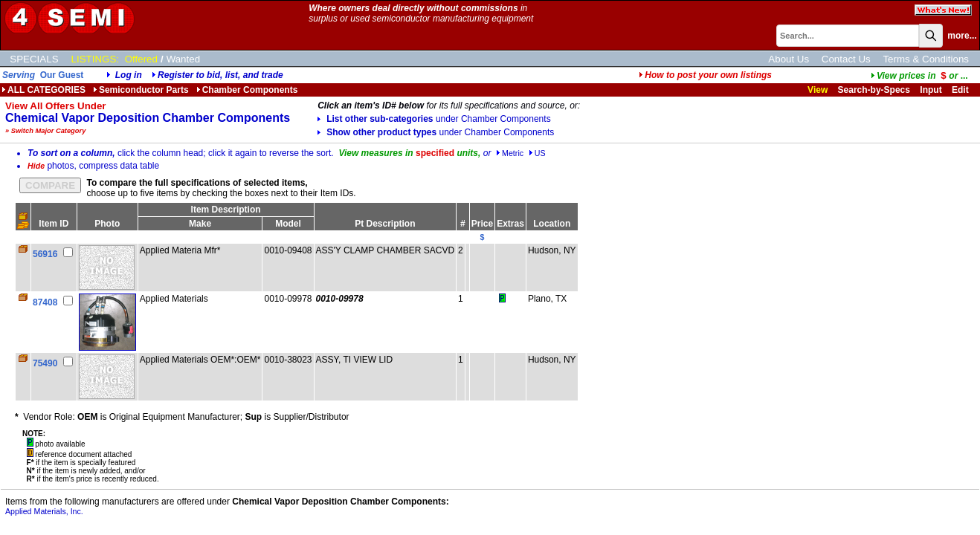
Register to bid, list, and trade (220, 75)
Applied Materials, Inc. (44, 511)
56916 (45, 254)
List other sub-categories (434, 119)
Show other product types (436, 132)
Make (200, 224)
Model (288, 224)
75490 (45, 363)
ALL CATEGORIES (43, 90)
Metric (510, 153)
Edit (961, 90)
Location (552, 224)
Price (482, 224)
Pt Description (385, 224)
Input (931, 90)
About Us (789, 59)
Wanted (183, 59)
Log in (129, 75)
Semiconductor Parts (141, 90)
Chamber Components (247, 90)
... (919, 76)
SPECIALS (34, 59)
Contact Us (846, 59)
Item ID (54, 224)
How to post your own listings (705, 75)
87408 (45, 302)
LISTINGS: (95, 59)
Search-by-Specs (874, 90)
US (537, 153)
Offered (141, 59)
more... (962, 36)
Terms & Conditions (926, 59)
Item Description (226, 210)
